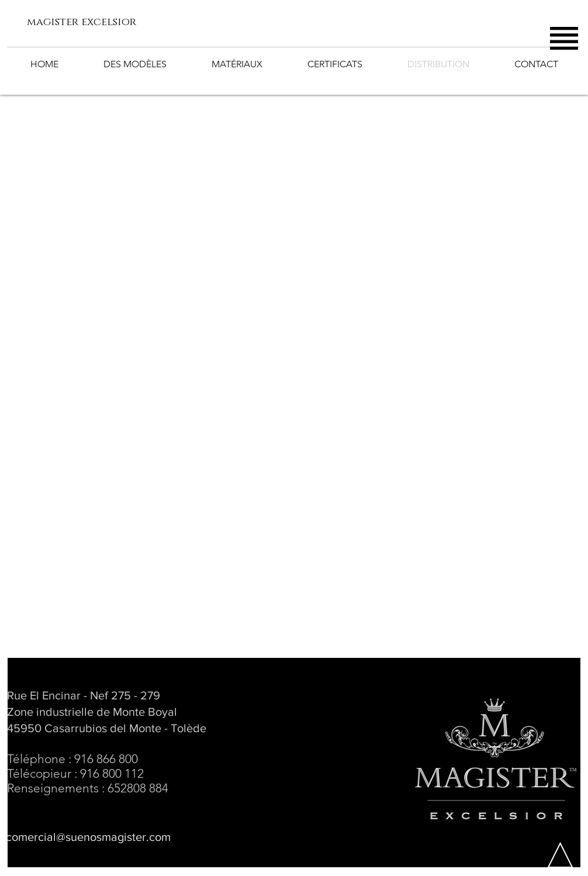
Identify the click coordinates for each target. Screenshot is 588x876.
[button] (564, 38)
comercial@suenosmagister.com (88, 837)
